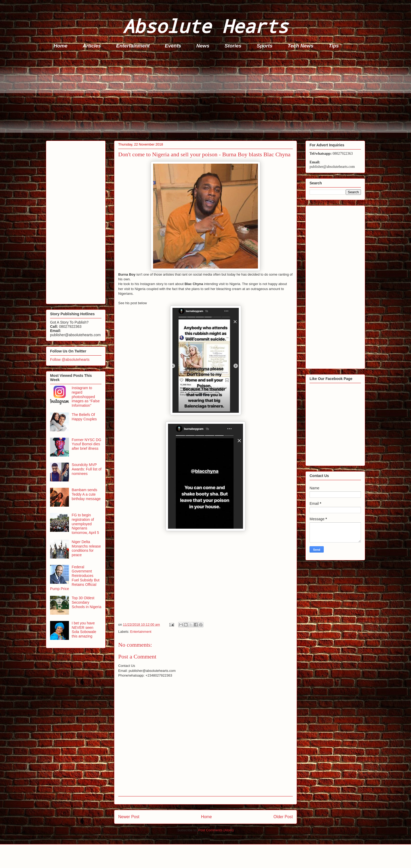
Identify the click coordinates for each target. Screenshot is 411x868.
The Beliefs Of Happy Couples (84, 417)
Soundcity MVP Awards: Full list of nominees (87, 469)
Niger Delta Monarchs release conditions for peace (86, 548)
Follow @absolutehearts (70, 360)
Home (61, 46)
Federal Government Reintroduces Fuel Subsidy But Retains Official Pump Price (75, 578)
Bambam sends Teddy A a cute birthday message (86, 494)
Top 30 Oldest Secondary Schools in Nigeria (87, 602)
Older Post (283, 817)
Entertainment (133, 46)
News (203, 46)
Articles (92, 46)
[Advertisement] (203, 96)
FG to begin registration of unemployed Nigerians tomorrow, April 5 (85, 524)
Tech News (301, 46)
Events (173, 46)
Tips (334, 46)
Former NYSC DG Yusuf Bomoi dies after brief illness (87, 444)
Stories (233, 46)
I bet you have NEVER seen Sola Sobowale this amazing (84, 630)
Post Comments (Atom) (216, 830)
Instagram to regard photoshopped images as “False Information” (86, 397)
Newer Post (129, 817)
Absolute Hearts (206, 26)
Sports (264, 46)
